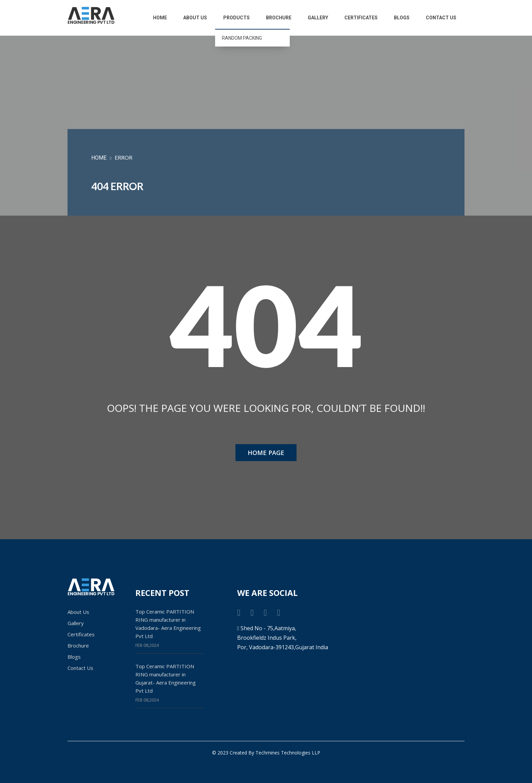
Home (160, 18)
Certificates (361, 18)
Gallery (318, 18)
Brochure (279, 18)
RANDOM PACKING (242, 38)
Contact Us (441, 18)
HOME (99, 158)
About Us (195, 18)
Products (236, 18)
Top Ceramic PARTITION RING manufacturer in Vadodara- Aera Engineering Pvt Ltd (168, 624)
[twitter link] (252, 612)
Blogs (402, 18)
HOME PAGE (266, 453)
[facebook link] (239, 612)
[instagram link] (265, 612)
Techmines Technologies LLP (288, 753)
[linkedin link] (278, 612)
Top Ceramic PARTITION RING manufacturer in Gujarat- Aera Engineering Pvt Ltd (166, 678)
